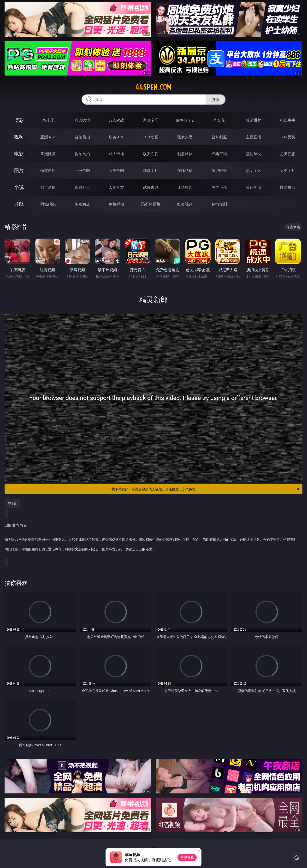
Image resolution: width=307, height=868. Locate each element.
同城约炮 (48, 204)
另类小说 (219, 187)
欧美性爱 (151, 154)
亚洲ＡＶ (48, 137)
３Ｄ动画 (151, 137)
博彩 (19, 120)
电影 (19, 154)
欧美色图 (116, 170)
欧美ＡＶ (116, 137)
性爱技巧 (288, 187)
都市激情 (48, 187)
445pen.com (153, 87)
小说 (19, 187)
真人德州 (82, 120)
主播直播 (254, 137)
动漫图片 (151, 170)
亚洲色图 (82, 170)
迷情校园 (185, 187)
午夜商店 (82, 204)
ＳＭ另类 (288, 137)
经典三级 (219, 154)
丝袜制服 (219, 137)
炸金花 (219, 120)
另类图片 (288, 170)
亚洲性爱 (48, 154)
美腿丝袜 (185, 170)
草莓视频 (116, 204)
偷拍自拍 (82, 154)
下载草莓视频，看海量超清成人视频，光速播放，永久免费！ (204, 489)
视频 (19, 137)
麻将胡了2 (185, 120)
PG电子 (48, 120)
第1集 (12, 503)
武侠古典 (151, 187)
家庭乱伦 (82, 187)
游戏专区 (151, 120)
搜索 (216, 100)
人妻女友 (116, 187)
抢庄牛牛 (288, 120)
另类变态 (288, 154)
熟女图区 (254, 170)
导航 (19, 204)
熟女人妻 (185, 137)
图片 (19, 170)
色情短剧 (219, 204)
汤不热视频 (151, 204)
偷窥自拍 (48, 170)
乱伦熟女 (254, 154)
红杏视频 (185, 204)
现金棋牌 (254, 120)
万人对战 (116, 120)
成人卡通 (116, 154)
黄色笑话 (254, 187)
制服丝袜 (185, 154)
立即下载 (187, 857)
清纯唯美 (219, 170)
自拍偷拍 (82, 137)
